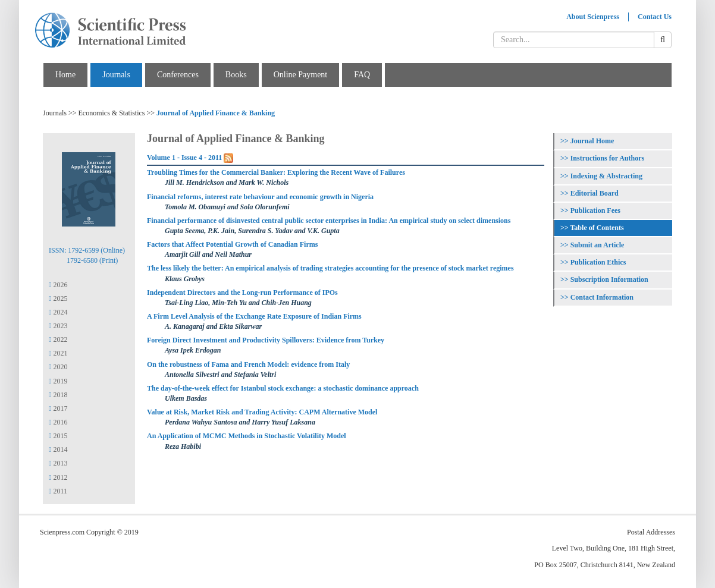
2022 (58, 339)
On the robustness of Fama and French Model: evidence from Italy (248, 364)
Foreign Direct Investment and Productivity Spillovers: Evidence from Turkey (266, 340)
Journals (116, 75)
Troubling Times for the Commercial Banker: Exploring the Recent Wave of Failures (276, 172)
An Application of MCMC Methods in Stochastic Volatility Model (247, 436)
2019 (58, 381)
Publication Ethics (598, 262)
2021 (58, 353)
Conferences (178, 75)
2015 (58, 436)
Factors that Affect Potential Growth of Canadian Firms (232, 244)
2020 (58, 367)
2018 (58, 395)
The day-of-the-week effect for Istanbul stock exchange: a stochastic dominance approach (283, 388)
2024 (58, 312)
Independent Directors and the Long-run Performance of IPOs (242, 293)
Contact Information (602, 297)
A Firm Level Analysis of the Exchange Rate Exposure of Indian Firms (254, 316)
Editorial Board (595, 193)
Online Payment (301, 75)
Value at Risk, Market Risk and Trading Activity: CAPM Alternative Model (262, 412)
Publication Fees (595, 210)
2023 (58, 326)
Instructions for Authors (607, 158)
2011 (58, 491)
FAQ (362, 75)
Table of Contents (597, 228)
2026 (58, 285)
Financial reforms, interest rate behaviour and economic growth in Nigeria (260, 197)
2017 (58, 408)
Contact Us (655, 17)
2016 (58, 422)
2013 (58, 463)
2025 (58, 298)
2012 (58, 477)
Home (65, 75)
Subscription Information (609, 279)
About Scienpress (593, 17)
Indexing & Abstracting (606, 176)
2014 (58, 449)
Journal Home (592, 141)
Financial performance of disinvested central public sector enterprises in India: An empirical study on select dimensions (329, 221)
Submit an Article (598, 245)
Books (236, 75)
